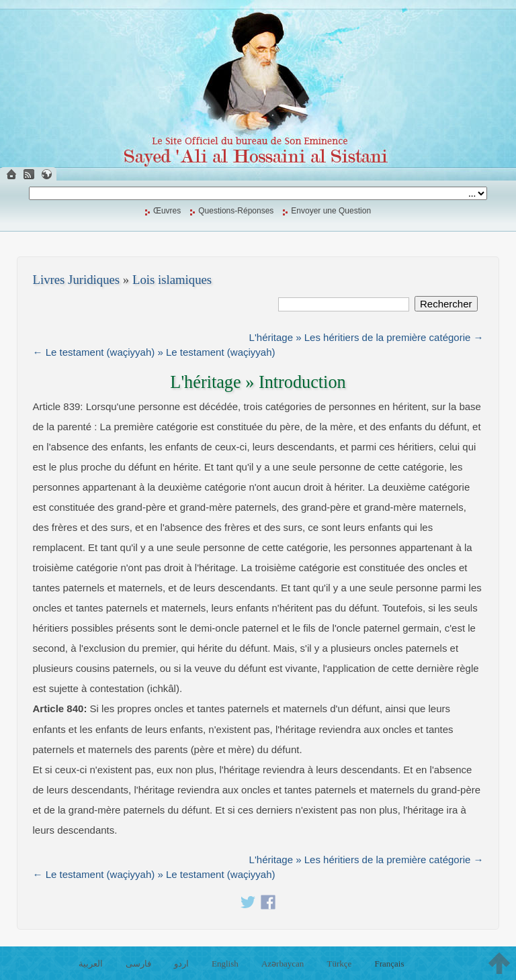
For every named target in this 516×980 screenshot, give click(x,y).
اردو (181, 964)
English (225, 964)
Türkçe (339, 964)
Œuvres (167, 211)
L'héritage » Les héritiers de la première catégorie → (367, 337)
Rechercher (446, 304)
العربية (91, 964)
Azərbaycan (283, 964)
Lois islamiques (172, 280)
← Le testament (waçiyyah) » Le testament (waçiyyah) (154, 352)
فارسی (138, 964)
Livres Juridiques (77, 280)
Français (389, 964)
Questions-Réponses (236, 211)
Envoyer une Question (331, 211)
